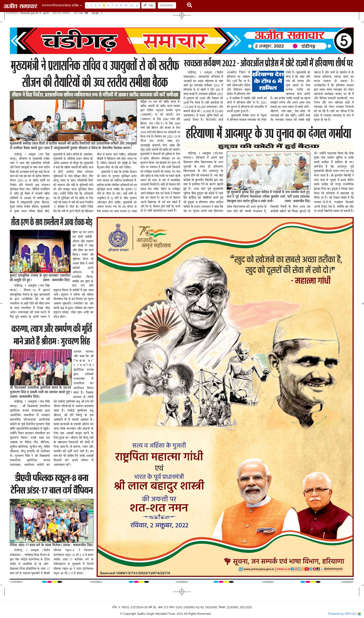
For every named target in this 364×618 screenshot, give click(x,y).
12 (137, 5)
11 (131, 5)
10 (126, 5)
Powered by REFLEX (344, 614)
